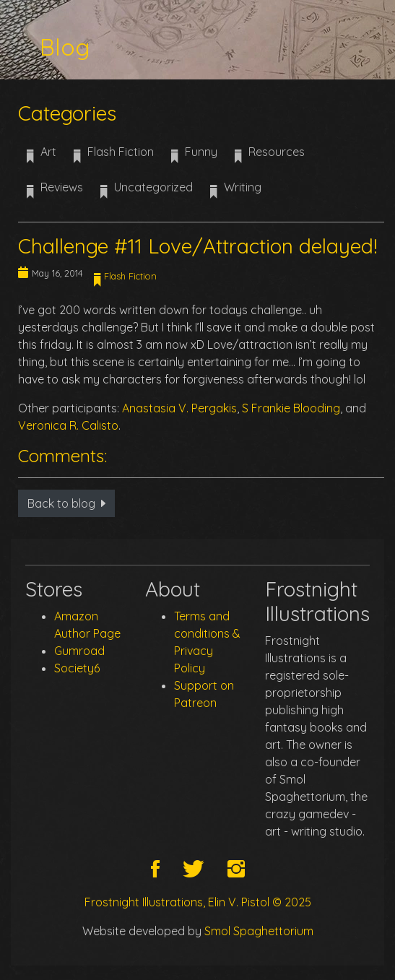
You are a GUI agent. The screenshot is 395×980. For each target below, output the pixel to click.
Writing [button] (236, 192)
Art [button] (42, 157)
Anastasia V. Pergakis (179, 408)
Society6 (77, 668)
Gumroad (79, 651)
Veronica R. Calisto (68, 425)
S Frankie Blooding (291, 408)
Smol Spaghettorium (259, 931)
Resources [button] (270, 157)
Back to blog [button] (66, 503)
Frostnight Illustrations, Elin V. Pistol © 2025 (198, 902)
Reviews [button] (55, 192)
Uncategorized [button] (147, 192)
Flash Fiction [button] (114, 157)
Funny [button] (194, 157)
